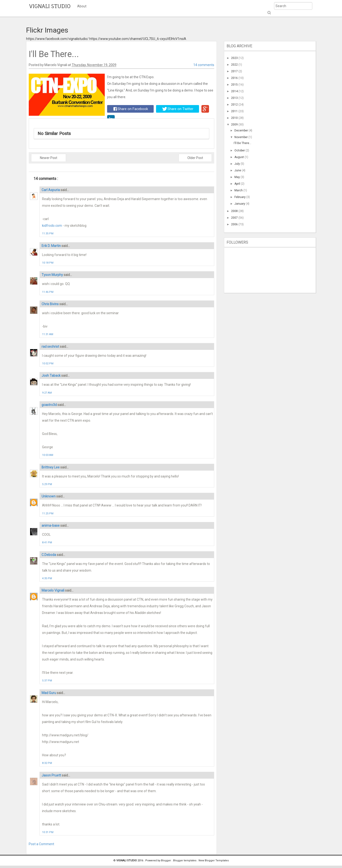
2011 (235, 111)
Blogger (166, 861)
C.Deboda (49, 555)
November (241, 137)
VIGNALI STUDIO (50, 6)
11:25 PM (48, 514)
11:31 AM (48, 334)
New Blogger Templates (214, 861)
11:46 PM (48, 292)
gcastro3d (50, 405)
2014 (235, 91)
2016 (235, 78)
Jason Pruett (52, 775)
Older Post (195, 158)
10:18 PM (48, 263)
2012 (235, 105)
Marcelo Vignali (53, 590)
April (238, 184)
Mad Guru (49, 693)
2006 (235, 224)
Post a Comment (41, 844)
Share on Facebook (131, 109)
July (237, 164)
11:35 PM (48, 234)
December (242, 130)
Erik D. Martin (52, 246)
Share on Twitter (178, 109)
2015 (235, 85)
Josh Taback (51, 376)
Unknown (49, 496)
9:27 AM (47, 393)
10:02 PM (48, 364)
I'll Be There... (242, 143)
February (240, 197)
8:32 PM (47, 763)
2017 (235, 71)
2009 (235, 125)
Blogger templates (185, 861)
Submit (269, 13)
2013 (235, 98)
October (240, 150)
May (237, 177)
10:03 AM (48, 455)
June (238, 170)
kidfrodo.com (52, 226)
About (82, 6)
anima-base (51, 526)
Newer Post (49, 158)
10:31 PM (48, 832)
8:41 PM (47, 542)
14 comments (204, 65)
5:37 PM (47, 681)
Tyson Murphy (53, 275)
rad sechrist (51, 347)
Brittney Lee (51, 467)
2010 (235, 118)
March (239, 190)
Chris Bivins (50, 304)
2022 (235, 65)
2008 (235, 211)
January (240, 204)
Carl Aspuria (51, 190)
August (240, 157)
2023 (235, 58)
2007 (235, 218)
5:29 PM (47, 484)
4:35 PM (47, 578)
